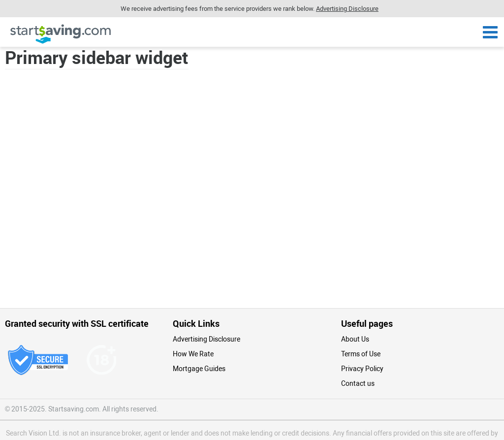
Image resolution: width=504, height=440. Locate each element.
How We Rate (193, 354)
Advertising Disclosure (206, 339)
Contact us (358, 383)
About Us (355, 339)
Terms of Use (361, 354)
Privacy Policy (362, 369)
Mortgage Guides (199, 369)
